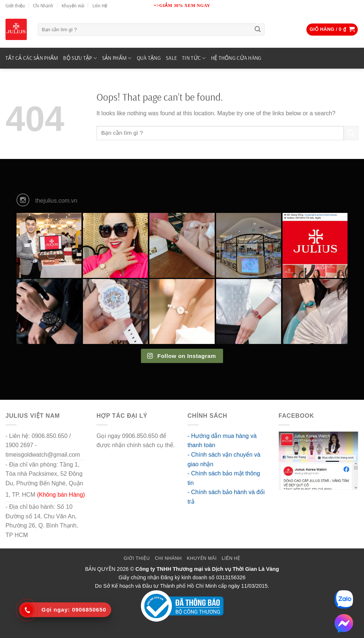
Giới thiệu (15, 6)
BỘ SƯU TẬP (80, 58)
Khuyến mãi (73, 6)
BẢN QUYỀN (100, 569)
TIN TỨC (194, 58)
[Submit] (258, 30)
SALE (171, 58)
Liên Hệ (100, 6)
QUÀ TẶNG (149, 58)
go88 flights (112, 455)
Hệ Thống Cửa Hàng (236, 58)
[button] (332, 30)
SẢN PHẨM (117, 58)
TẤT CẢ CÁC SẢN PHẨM (32, 58)
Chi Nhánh (43, 6)
